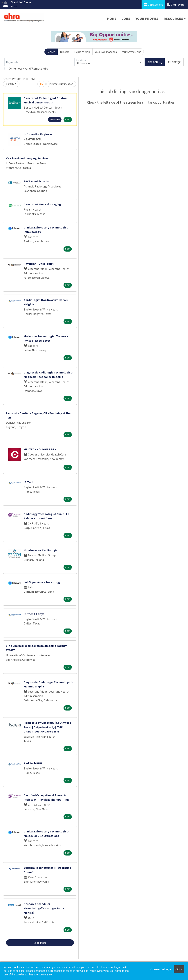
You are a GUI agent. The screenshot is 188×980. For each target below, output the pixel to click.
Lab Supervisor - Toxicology (42, 582)
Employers (176, 4)
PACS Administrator (37, 181)
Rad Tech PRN (33, 763)
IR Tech (29, 482)
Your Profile (147, 19)
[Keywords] (39, 62)
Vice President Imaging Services (27, 158)
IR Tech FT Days (34, 614)
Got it (179, 969)
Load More (40, 943)
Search (51, 52)
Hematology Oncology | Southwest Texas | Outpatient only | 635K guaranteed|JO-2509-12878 (47, 727)
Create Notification (61, 84)
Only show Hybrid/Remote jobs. (29, 68)
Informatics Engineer (38, 134)
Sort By (10, 84)
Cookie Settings (161, 969)
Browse (65, 52)
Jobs (126, 19)
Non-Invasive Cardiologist (41, 550)
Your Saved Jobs (131, 52)
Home (112, 19)
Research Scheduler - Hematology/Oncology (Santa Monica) (44, 908)
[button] (174, 62)
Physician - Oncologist (39, 264)
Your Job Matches (106, 52)
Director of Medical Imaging (42, 204)
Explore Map (82, 52)
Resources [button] (173, 19)
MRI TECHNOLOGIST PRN (40, 449)
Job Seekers (153, 4)
